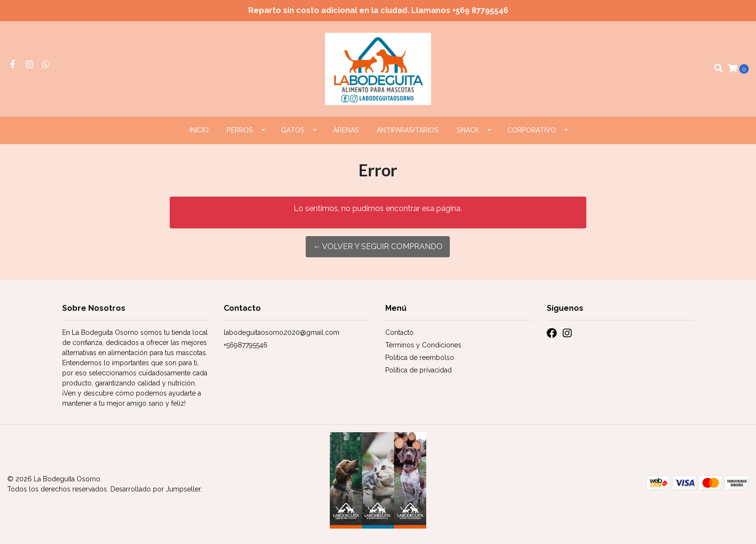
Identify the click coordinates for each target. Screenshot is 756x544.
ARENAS (346, 130)
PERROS (240, 130)
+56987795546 (246, 345)
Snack (468, 130)
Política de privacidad (418, 370)
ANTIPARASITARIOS (408, 130)
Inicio (199, 130)
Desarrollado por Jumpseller (155, 489)
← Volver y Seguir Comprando (378, 246)
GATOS (293, 130)
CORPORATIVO (532, 130)
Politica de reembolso (420, 358)
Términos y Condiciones (423, 345)
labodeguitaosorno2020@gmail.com (282, 332)
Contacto (399, 332)
